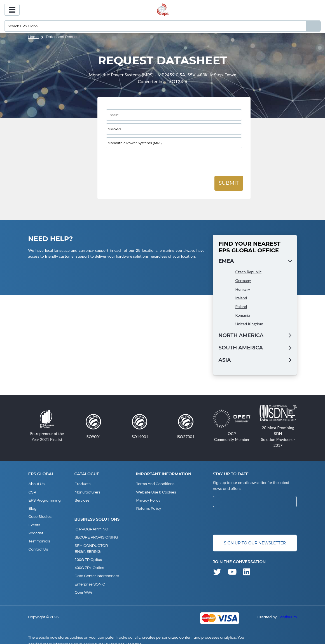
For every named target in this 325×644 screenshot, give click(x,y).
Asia (225, 360)
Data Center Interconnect (97, 571)
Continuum (287, 610)
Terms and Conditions (155, 484)
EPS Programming (44, 499)
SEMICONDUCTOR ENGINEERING (91, 545)
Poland (241, 306)
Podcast (36, 529)
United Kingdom (249, 324)
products (82, 484)
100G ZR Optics (88, 556)
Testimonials (39, 537)
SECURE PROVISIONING (96, 535)
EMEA (226, 261)
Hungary (243, 289)
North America (241, 335)
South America (241, 348)
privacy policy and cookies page (114, 637)
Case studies (40, 514)
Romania (243, 315)
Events (34, 521)
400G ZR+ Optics (89, 563)
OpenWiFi (83, 586)
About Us (36, 484)
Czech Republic (249, 272)
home (34, 37)
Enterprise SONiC (90, 578)
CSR (32, 491)
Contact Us (38, 544)
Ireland (241, 298)
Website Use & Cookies (156, 491)
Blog (32, 506)
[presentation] (148, 162)
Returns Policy (148, 506)
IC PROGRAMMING (91, 527)
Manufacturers (87, 491)
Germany (243, 280)
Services (82, 499)
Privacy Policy (148, 499)
